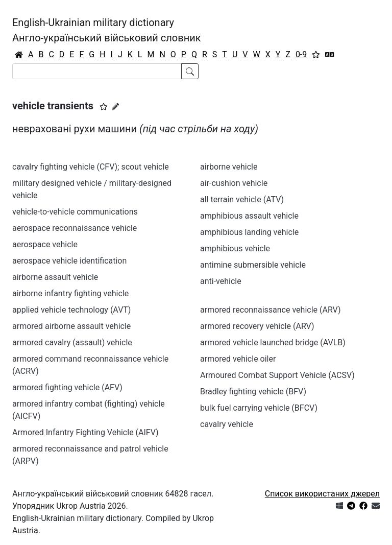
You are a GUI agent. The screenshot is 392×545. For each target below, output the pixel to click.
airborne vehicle (229, 167)
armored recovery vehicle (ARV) (257, 326)
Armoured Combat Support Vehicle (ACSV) (277, 375)
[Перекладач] (330, 55)
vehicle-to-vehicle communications (75, 212)
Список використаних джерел (322, 494)
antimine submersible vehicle (253, 265)
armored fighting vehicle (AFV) (67, 387)
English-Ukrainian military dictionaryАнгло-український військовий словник (107, 30)
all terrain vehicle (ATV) (242, 199)
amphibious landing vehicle (249, 232)
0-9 (301, 54)
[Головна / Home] (19, 55)
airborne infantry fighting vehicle (70, 293)
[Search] (97, 71)
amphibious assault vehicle (249, 216)
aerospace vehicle (45, 244)
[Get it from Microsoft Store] (339, 506)
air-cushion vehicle (234, 183)
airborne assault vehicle (55, 277)
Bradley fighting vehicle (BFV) (253, 392)
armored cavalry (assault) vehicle (72, 342)
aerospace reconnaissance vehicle (75, 228)
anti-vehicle (221, 281)
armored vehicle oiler (238, 359)
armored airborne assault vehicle (71, 326)
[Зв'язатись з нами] (376, 506)
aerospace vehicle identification (69, 261)
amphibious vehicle (235, 248)
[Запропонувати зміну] (115, 107)
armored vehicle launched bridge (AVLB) (273, 342)
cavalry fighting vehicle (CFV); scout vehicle (91, 167)
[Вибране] (316, 55)
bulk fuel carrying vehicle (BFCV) (259, 408)
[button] (104, 107)
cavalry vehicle (227, 424)
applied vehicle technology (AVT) (71, 310)
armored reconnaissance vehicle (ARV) (271, 310)
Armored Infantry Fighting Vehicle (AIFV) (85, 432)
